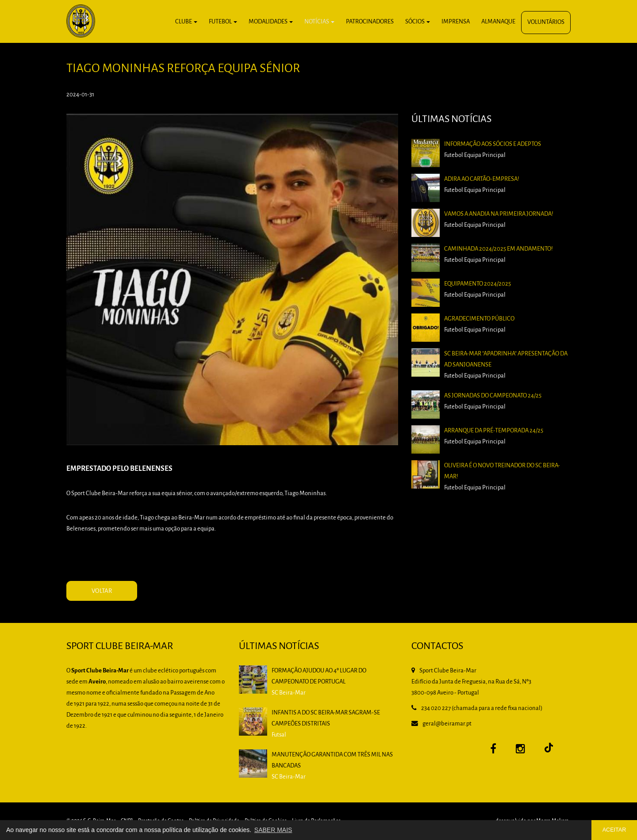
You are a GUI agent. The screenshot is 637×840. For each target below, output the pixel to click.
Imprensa (456, 22)
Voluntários (546, 22)
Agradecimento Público (479, 319)
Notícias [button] (319, 22)
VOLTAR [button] (102, 591)
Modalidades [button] (271, 22)
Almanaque (498, 22)
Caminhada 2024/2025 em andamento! (499, 249)
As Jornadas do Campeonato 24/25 (493, 396)
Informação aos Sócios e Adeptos (493, 144)
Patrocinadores (370, 22)
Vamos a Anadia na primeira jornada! (499, 214)
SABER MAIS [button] (273, 830)
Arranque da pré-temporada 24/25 (494, 431)
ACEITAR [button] (614, 830)
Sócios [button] (418, 22)
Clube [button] (186, 22)
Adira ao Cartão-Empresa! (482, 179)
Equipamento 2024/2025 (478, 284)
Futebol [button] (223, 22)
